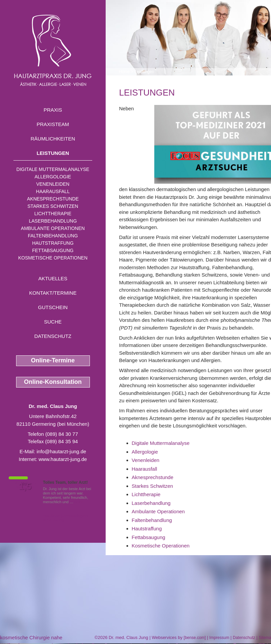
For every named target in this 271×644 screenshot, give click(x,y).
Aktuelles (53, 278)
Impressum (219, 638)
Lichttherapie (53, 214)
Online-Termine (53, 360)
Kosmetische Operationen (53, 258)
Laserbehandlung (53, 221)
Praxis (53, 110)
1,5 (25, 486)
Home (124, 72)
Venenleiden (53, 184)
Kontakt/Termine (53, 293)
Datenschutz (53, 336)
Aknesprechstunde (53, 199)
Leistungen (53, 153)
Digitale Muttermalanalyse (53, 169)
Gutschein (53, 307)
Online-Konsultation (53, 382)
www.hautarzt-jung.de (63, 459)
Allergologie (53, 177)
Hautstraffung (53, 243)
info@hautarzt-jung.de (61, 451)
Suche (53, 322)
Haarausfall (53, 191)
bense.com (195, 638)
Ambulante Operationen (53, 228)
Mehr (79, 502)
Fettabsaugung (53, 250)
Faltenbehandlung (53, 236)
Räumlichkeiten (53, 139)
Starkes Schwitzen (53, 206)
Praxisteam (53, 124)
